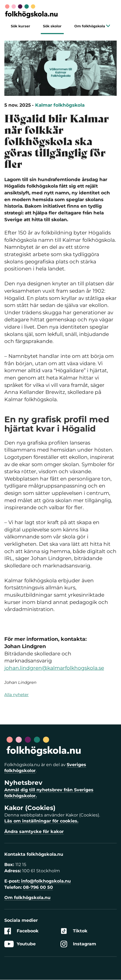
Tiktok (74, 931)
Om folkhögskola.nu (27, 898)
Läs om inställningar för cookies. (41, 821)
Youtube (20, 944)
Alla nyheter (16, 695)
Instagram (78, 944)
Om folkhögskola (92, 26)
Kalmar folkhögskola (60, 105)
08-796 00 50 (38, 887)
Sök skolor (52, 26)
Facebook (21, 931)
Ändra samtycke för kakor (34, 832)
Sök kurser (21, 26)
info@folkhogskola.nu (46, 881)
